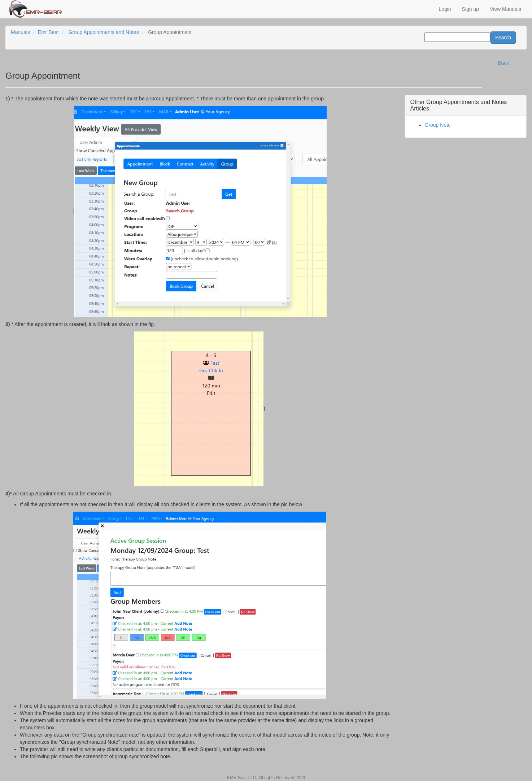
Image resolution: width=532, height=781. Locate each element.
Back (503, 63)
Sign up (470, 9)
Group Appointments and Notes (103, 32)
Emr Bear (49, 32)
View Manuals (505, 9)
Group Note (438, 125)
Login (445, 9)
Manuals (20, 32)
